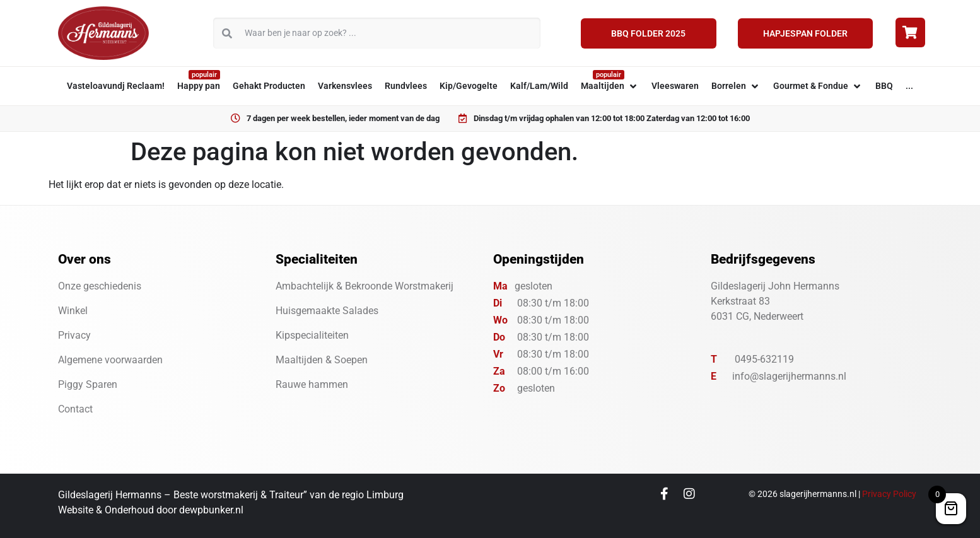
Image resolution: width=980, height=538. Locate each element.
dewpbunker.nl (211, 510)
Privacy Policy (889, 494)
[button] (610, 86)
